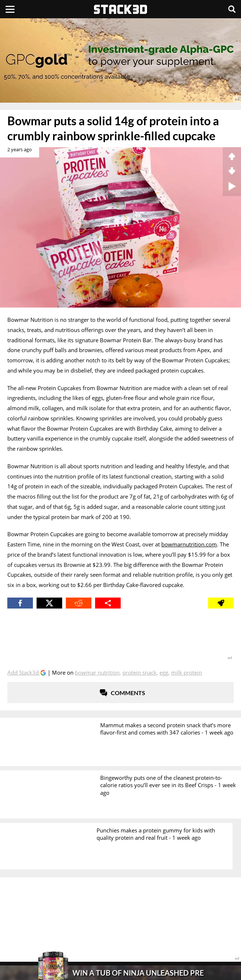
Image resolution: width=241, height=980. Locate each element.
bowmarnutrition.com (189, 544)
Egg (164, 672)
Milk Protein (187, 672)
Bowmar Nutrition (97, 672)
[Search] (232, 9)
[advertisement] (120, 60)
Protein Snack (140, 672)
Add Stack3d (24, 672)
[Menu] (10, 9)
